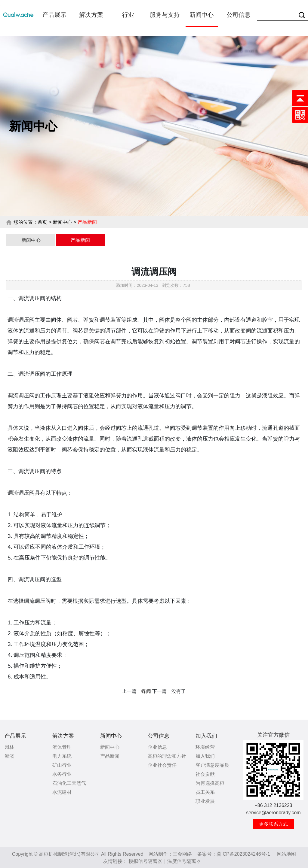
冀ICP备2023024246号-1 (243, 854)
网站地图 (286, 854)
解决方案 (91, 15)
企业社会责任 (162, 765)
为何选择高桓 (210, 783)
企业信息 (157, 747)
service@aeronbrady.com (273, 813)
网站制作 (158, 854)
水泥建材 (62, 792)
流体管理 (62, 747)
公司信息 (239, 15)
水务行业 (62, 774)
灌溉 (9, 756)
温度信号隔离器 (184, 861)
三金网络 (182, 854)
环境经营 (205, 747)
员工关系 (205, 792)
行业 (128, 15)
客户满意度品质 (212, 765)
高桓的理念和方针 (167, 756)
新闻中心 (202, 15)
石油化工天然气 (69, 783)
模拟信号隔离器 (145, 861)
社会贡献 (205, 774)
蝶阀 (146, 691)
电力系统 (62, 756)
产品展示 (54, 15)
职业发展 (205, 801)
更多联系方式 (273, 824)
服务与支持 (165, 15)
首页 (42, 222)
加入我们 (206, 736)
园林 (9, 747)
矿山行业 (62, 765)
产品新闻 (80, 240)
